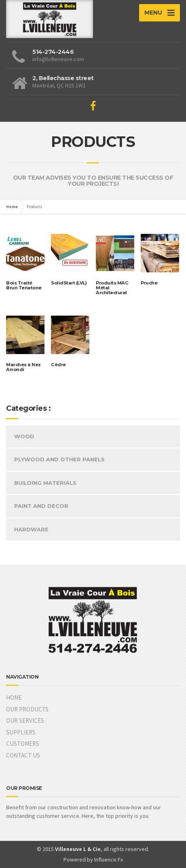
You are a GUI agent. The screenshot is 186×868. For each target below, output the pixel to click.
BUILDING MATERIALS (45, 483)
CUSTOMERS (23, 744)
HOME (14, 697)
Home (12, 207)
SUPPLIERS (21, 732)
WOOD (24, 436)
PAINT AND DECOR (41, 506)
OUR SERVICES (25, 721)
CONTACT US (23, 755)
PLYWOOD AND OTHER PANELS (59, 459)
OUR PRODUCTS (27, 709)
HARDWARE (31, 529)
